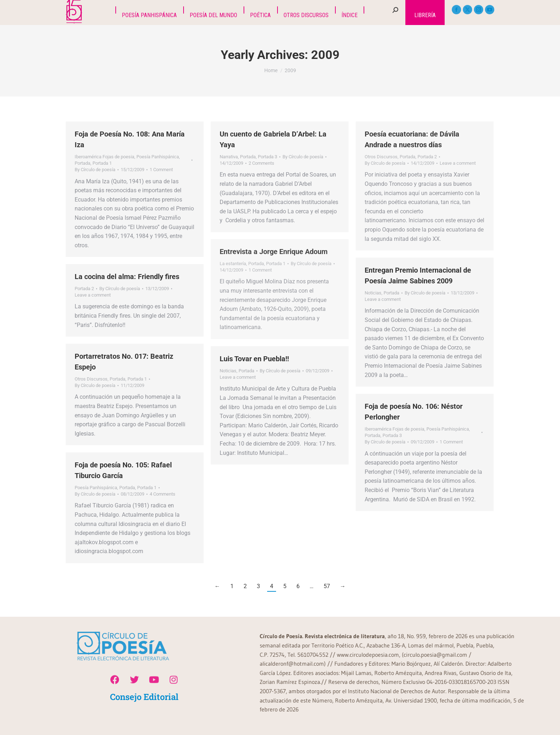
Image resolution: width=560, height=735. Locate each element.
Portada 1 (102, 163)
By (95, 170)
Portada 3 (267, 157)
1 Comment (161, 170)
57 (327, 586)
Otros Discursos (381, 157)
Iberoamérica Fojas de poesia (104, 157)
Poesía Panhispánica (158, 157)
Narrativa (229, 157)
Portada (82, 163)
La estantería (233, 264)
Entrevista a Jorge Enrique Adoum (274, 252)
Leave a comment (458, 163)
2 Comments (261, 163)
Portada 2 (427, 157)
